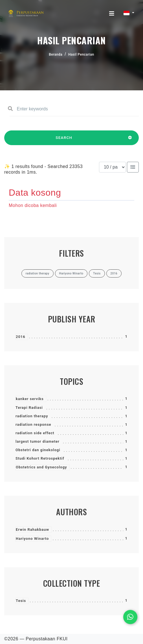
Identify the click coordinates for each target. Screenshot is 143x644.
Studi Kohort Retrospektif (40, 458)
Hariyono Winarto (32, 539)
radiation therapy (32, 416)
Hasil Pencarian (81, 54)
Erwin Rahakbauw (32, 530)
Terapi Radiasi (29, 408)
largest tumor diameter (38, 441)
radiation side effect (35, 433)
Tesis (21, 601)
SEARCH (64, 140)
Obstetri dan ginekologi (38, 450)
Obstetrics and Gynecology (41, 467)
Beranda (56, 54)
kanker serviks (30, 399)
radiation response (33, 424)
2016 (21, 337)
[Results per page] (112, 167)
